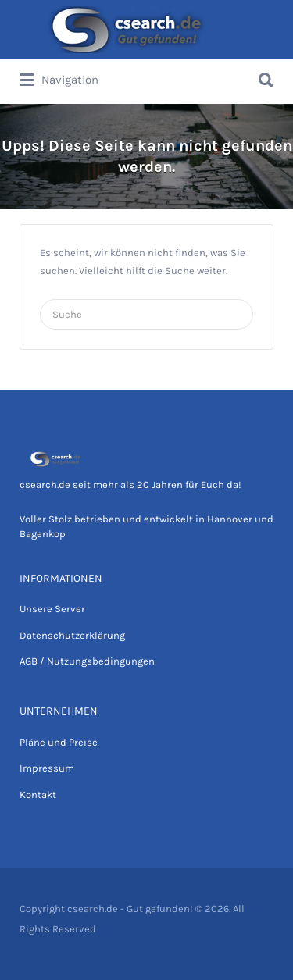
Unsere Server (52, 609)
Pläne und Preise (59, 742)
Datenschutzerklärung (72, 635)
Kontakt (38, 795)
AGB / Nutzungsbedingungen (87, 661)
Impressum (47, 768)
